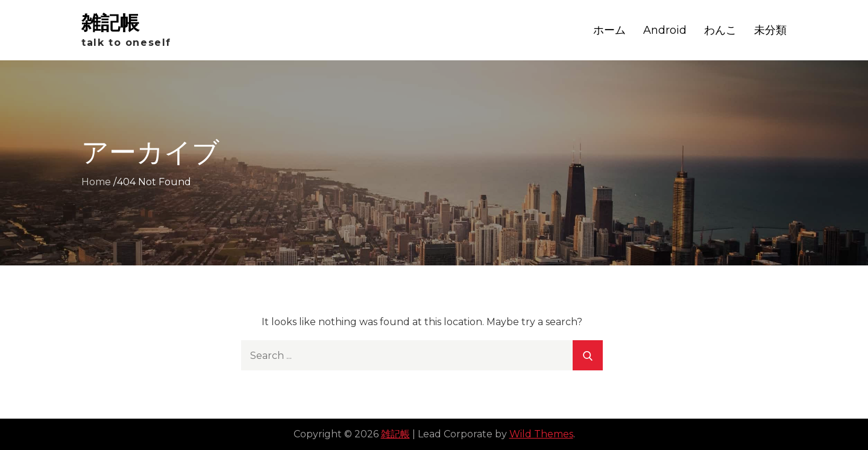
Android (665, 30)
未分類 (770, 30)
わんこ (720, 30)
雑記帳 (110, 23)
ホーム (609, 30)
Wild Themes (541, 434)
